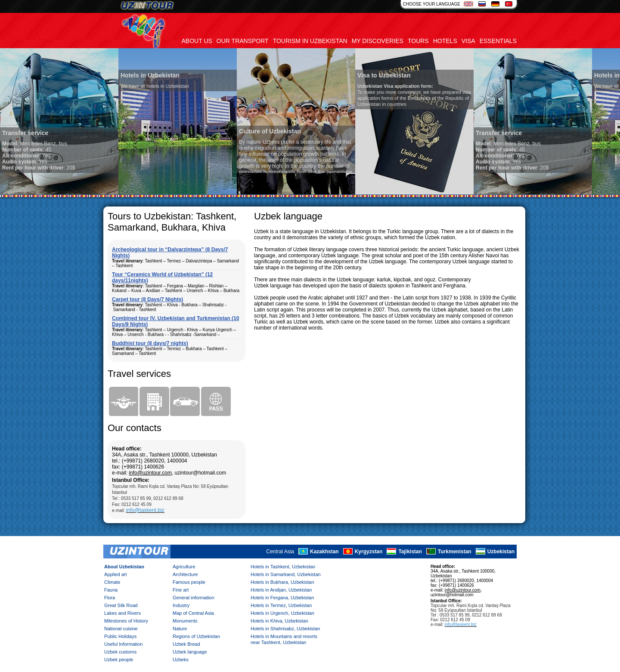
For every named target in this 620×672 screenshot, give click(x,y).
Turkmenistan (455, 552)
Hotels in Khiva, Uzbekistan (279, 621)
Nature (180, 629)
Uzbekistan (501, 552)
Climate (112, 582)
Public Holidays (120, 636)
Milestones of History (126, 621)
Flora (110, 598)
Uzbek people (119, 660)
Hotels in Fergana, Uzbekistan (282, 598)
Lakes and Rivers (122, 613)
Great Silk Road (121, 605)
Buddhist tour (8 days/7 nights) (150, 343)
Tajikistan (410, 552)
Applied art (116, 574)
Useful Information (123, 644)
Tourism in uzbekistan (310, 41)
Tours (418, 41)
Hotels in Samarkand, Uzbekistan (286, 574)
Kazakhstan (324, 552)
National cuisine (121, 629)
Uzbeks (181, 660)
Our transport (243, 41)
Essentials (498, 41)
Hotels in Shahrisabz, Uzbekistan (285, 629)
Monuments (185, 621)
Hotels (445, 41)
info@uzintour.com (150, 473)
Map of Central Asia (193, 613)
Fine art (181, 590)
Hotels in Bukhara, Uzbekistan (282, 582)
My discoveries (378, 41)
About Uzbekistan (124, 567)
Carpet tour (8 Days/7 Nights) (147, 299)
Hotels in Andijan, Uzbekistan (281, 590)
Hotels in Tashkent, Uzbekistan (283, 567)
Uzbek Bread (186, 644)
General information (194, 598)
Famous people (189, 582)
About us (197, 41)
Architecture (185, 574)
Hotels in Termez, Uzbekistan (281, 605)
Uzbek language (190, 652)
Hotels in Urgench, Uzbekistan (282, 613)
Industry (181, 605)
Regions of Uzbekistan (196, 636)
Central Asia (280, 552)
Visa (468, 41)
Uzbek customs (120, 652)
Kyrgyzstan (369, 552)
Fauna (111, 590)
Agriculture (184, 567)
